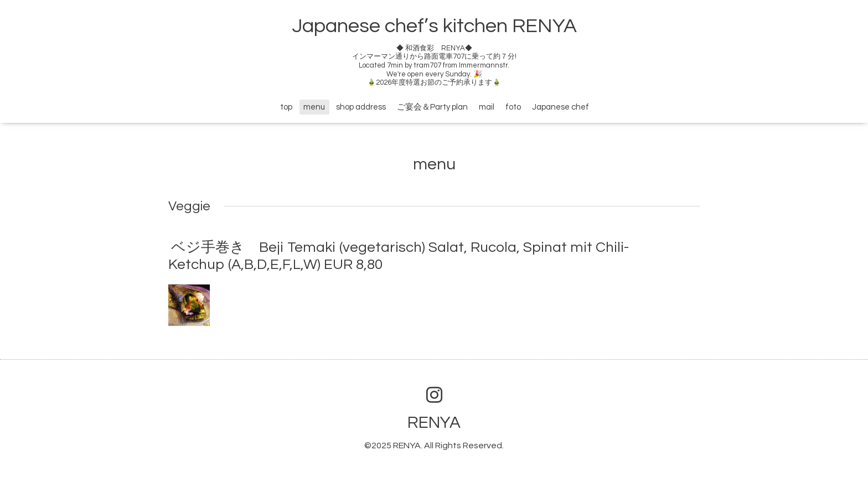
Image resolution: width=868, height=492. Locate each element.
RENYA (434, 423)
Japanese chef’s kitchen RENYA (434, 26)
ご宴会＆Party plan (432, 107)
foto (513, 107)
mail (487, 107)
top (286, 107)
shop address (361, 107)
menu (314, 107)
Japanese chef (560, 107)
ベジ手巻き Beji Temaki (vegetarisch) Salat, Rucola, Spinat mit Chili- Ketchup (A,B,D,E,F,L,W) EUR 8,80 (399, 256)
